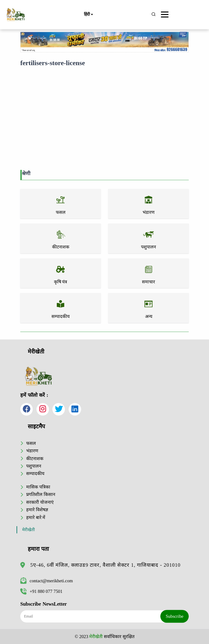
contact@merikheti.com (46, 581)
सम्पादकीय (35, 473)
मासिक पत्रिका (38, 487)
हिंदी (88, 15)
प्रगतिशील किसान (41, 494)
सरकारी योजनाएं (40, 502)
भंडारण (32, 451)
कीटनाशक (35, 459)
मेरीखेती (29, 530)
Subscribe (175, 616)
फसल (31, 443)
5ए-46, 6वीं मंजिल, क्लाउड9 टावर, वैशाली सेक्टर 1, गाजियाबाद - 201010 (105, 565)
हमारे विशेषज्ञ (37, 510)
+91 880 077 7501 (41, 591)
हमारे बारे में (36, 517)
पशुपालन (34, 466)
